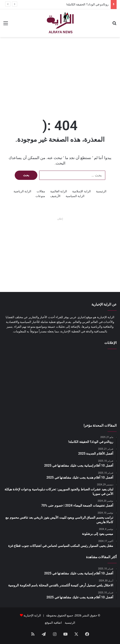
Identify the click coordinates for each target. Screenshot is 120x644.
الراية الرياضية (22, 191)
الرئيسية (101, 191)
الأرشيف (55, 196)
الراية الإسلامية (81, 191)
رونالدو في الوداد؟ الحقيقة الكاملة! (87, 4)
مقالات (41, 191)
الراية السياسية (75, 196)
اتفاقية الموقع (53, 623)
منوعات (40, 196)
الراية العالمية (59, 191)
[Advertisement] (60, 73)
